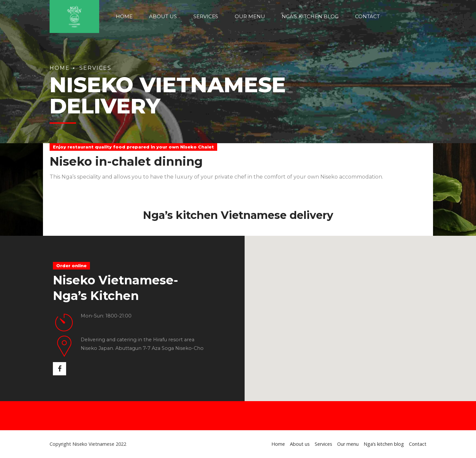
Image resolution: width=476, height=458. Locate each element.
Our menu (250, 16)
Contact (367, 16)
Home (124, 16)
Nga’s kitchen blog (310, 16)
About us (163, 16)
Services (206, 16)
